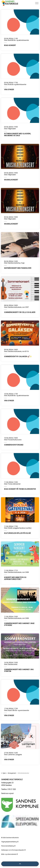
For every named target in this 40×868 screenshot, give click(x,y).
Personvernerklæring (8, 846)
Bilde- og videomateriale (9, 854)
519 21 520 (12, 789)
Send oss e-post (7, 793)
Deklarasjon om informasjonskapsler (13, 850)
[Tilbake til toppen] (20, 864)
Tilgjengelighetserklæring (10, 842)
